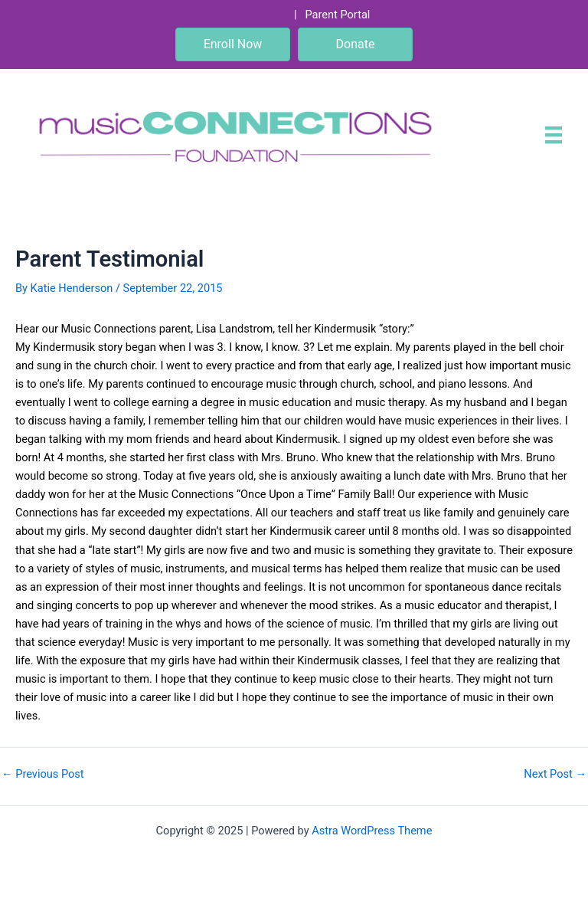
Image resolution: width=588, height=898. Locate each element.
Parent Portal (337, 15)
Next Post (555, 774)
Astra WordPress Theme (372, 831)
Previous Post (43, 774)
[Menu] (554, 135)
